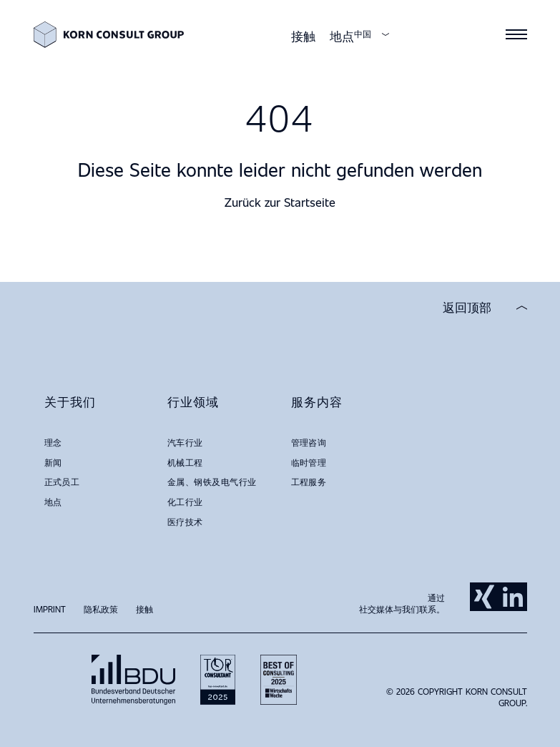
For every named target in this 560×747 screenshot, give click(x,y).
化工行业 (185, 502)
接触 (303, 36)
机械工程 (185, 462)
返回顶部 (467, 308)
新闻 (53, 462)
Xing (484, 597)
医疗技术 (185, 522)
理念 (53, 442)
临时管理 (309, 462)
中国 (363, 34)
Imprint (50, 609)
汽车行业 (185, 442)
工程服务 (309, 482)
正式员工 (62, 482)
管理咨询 (309, 442)
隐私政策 (101, 609)
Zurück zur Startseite (280, 202)
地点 (342, 36)
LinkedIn (513, 597)
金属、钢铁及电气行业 (212, 482)
